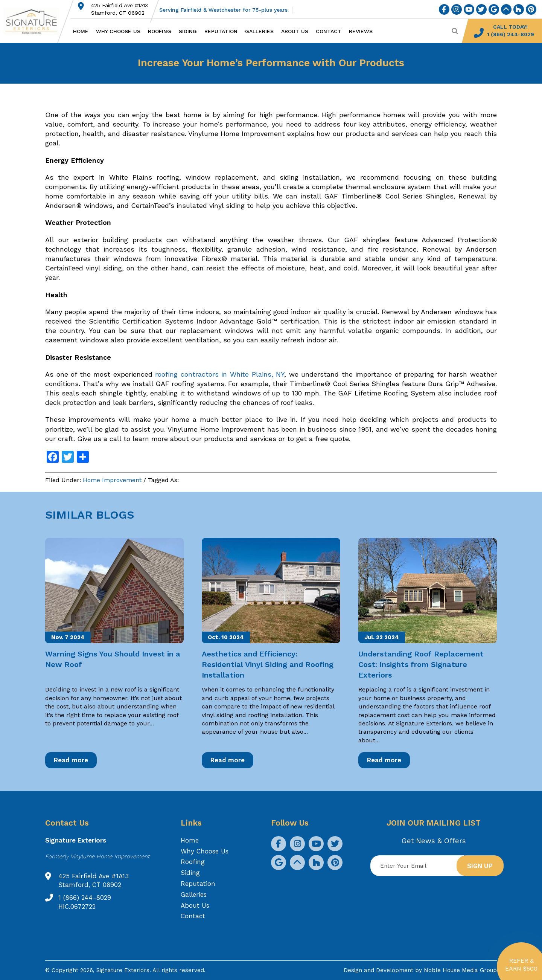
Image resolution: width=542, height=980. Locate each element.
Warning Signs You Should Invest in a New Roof (113, 659)
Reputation (221, 31)
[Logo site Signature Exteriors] (35, 22)
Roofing (160, 31)
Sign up (480, 866)
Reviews (361, 31)
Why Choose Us (118, 31)
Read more (71, 760)
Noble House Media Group (460, 970)
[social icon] (444, 9)
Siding (188, 31)
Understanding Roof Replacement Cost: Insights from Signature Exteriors (421, 664)
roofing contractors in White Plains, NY (220, 374)
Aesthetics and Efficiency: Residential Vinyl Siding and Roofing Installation (268, 664)
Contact (329, 31)
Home (81, 31)
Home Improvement (112, 480)
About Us (295, 31)
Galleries (259, 31)
